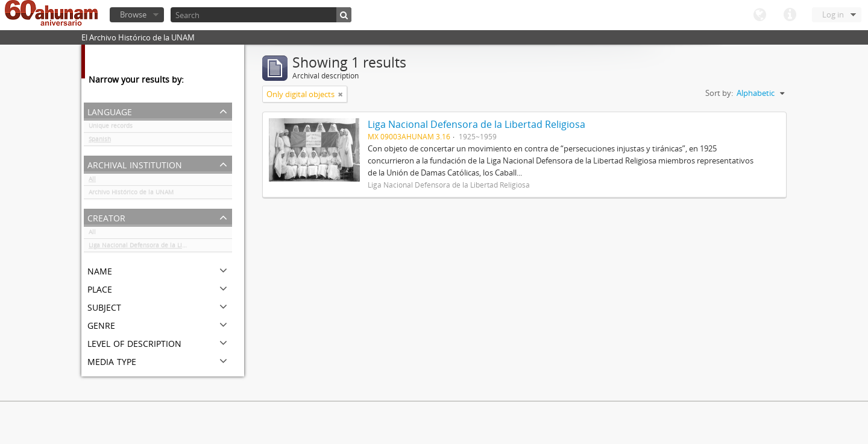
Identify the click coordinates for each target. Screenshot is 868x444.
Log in (833, 14)
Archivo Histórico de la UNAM (131, 194)
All (92, 181)
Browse (133, 14)
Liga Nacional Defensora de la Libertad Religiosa (159, 247)
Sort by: (719, 93)
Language (759, 15)
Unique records (111, 128)
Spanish (100, 141)
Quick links (790, 15)
